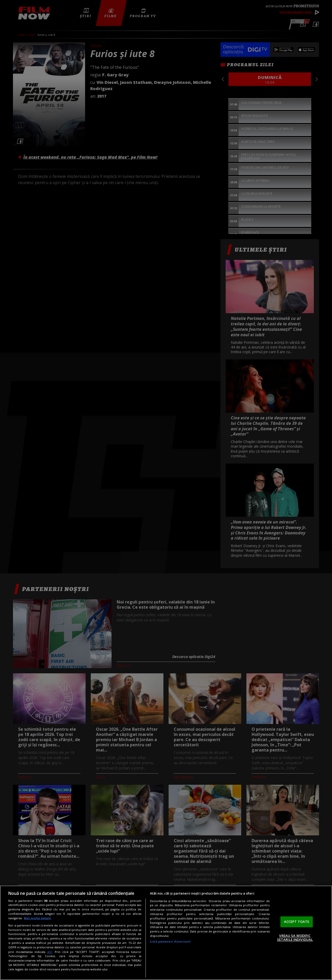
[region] (166, 933)
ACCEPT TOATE (297, 922)
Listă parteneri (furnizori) (170, 941)
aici (50, 952)
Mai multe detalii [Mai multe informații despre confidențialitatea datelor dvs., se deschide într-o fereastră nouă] (37, 918)
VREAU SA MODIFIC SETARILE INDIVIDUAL (295, 938)
